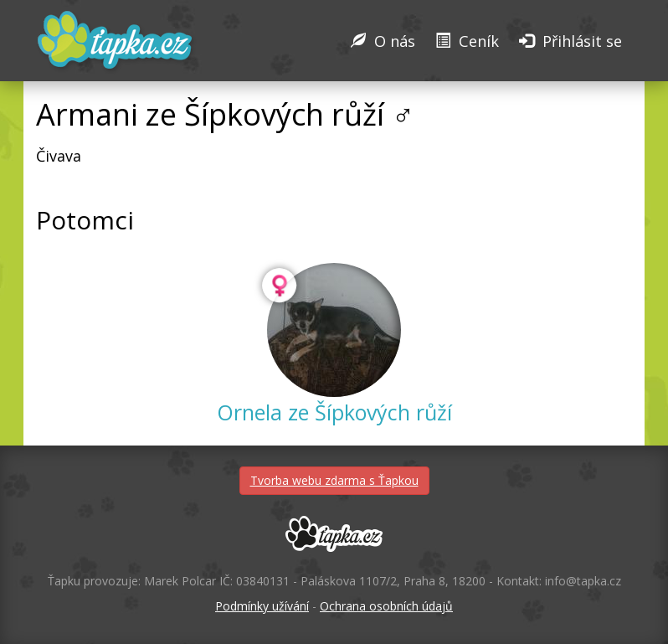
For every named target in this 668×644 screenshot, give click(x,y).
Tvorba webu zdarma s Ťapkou (334, 480)
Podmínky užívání (262, 606)
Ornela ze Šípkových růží (334, 412)
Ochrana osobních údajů (386, 606)
